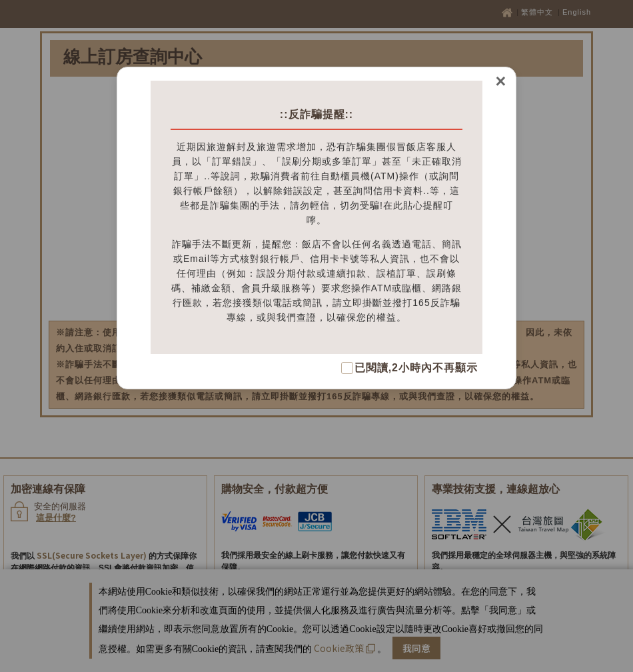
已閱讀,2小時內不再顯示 (416, 368)
